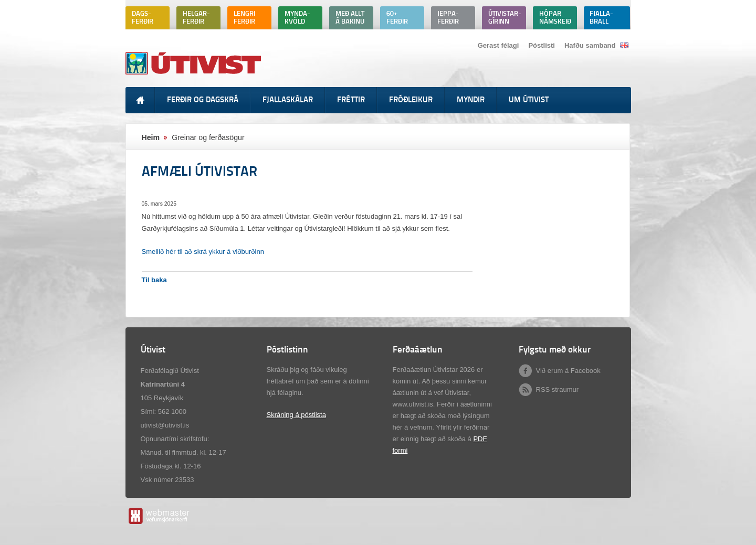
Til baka (154, 280)
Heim (151, 137)
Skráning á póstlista (296, 415)
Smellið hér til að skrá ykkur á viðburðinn (203, 252)
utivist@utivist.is (165, 425)
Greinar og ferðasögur (208, 137)
